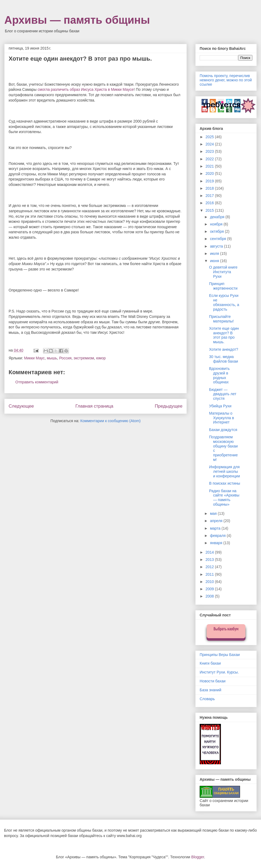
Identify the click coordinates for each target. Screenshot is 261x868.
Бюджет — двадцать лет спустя (223, 394)
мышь (52, 358)
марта (216, 528)
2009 (210, 589)
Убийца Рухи (220, 406)
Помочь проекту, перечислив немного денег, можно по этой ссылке (226, 80)
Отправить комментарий (37, 382)
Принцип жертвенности (223, 286)
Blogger (198, 857)
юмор (101, 358)
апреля (217, 521)
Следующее (21, 406)
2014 (210, 552)
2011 (210, 574)
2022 (210, 159)
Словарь (207, 699)
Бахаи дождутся (223, 430)
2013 (210, 560)
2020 (210, 173)
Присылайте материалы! (221, 319)
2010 (210, 582)
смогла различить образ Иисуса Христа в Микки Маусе (86, 89)
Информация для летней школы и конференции (225, 471)
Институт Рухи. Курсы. (219, 672)
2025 (210, 137)
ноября (217, 224)
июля (215, 254)
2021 (210, 166)
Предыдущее (169, 406)
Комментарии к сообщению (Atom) (111, 421)
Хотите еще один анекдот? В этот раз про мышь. (224, 335)
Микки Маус (34, 358)
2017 (210, 196)
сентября (218, 239)
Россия (65, 358)
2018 (210, 188)
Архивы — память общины (77, 20)
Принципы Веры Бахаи (220, 655)
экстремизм (84, 358)
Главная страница (94, 406)
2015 (210, 210)
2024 (210, 144)
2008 (210, 596)
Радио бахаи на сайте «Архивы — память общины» (224, 498)
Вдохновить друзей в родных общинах (219, 375)
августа (217, 246)
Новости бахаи (213, 681)
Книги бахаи (210, 663)
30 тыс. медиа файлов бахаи (224, 359)
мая (214, 513)
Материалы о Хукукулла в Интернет (222, 418)
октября (217, 231)
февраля (218, 536)
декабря (218, 217)
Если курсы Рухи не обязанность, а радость (224, 302)
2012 (210, 567)
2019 (210, 181)
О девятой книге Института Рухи (223, 272)
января (216, 543)
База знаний (210, 690)
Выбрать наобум (226, 629)
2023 (210, 151)
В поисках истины (225, 483)
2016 (210, 203)
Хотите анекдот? (224, 349)
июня (215, 261)
